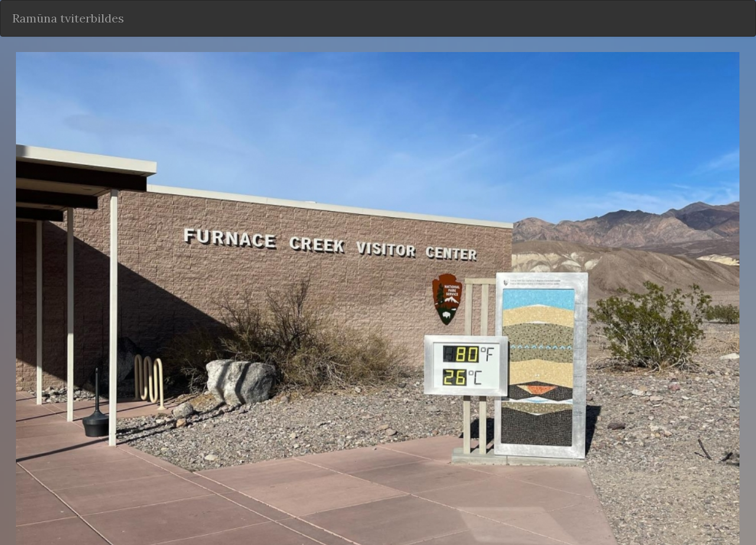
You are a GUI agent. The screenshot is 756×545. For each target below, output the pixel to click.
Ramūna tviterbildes (68, 18)
